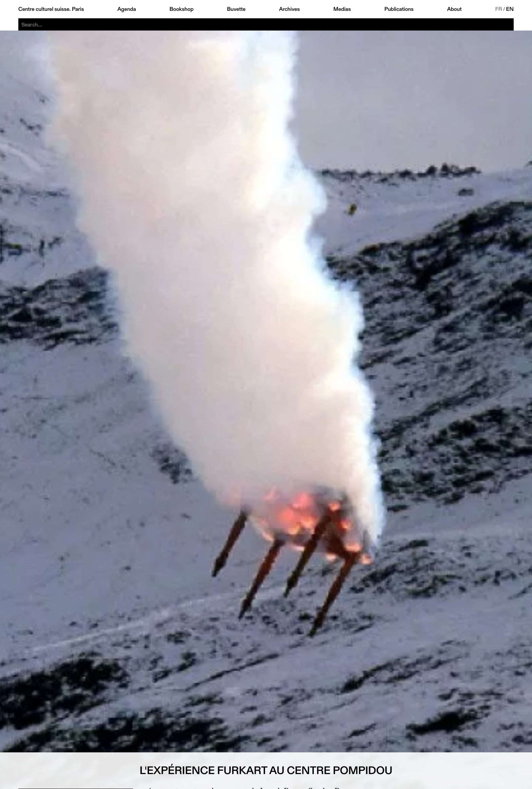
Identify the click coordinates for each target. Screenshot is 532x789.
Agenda (127, 9)
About (454, 9)
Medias (342, 9)
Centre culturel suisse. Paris (51, 9)
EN (510, 9)
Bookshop (181, 9)
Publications (399, 9)
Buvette (236, 9)
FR (499, 9)
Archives (289, 9)
